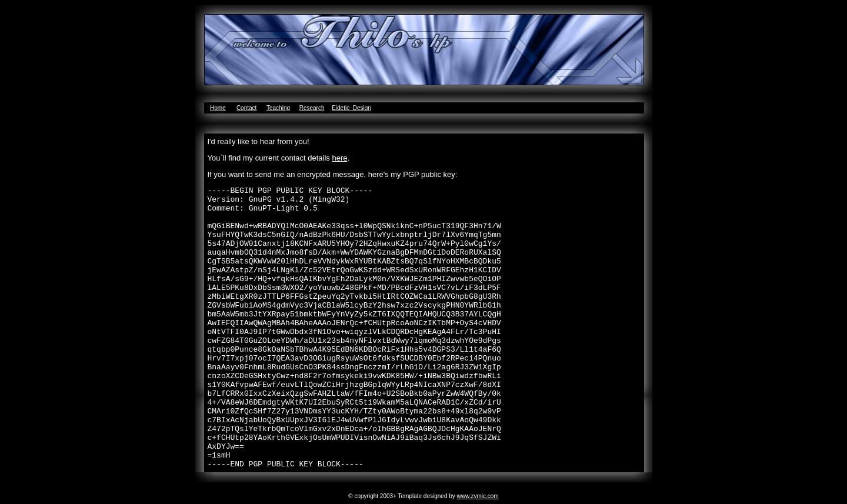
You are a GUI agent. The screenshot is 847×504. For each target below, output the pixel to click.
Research (312, 108)
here (339, 158)
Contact (246, 108)
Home (218, 108)
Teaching (278, 108)
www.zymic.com (478, 496)
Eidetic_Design (351, 108)
